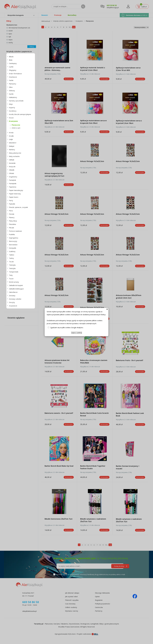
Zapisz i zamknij (77, 333)
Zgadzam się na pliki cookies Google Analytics (67, 327)
